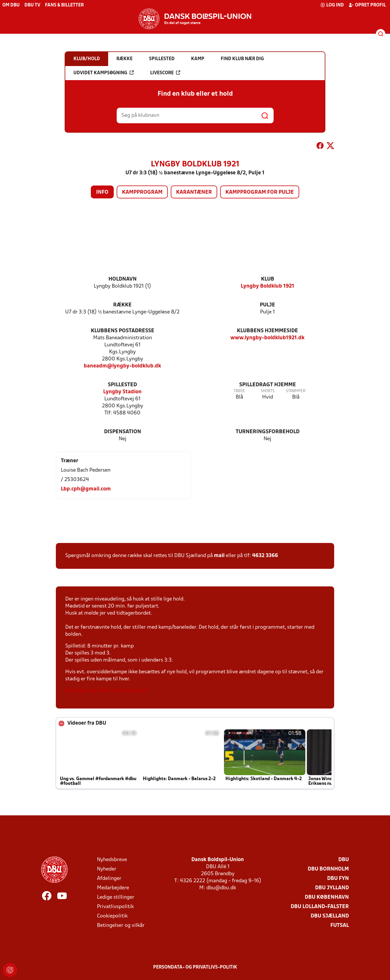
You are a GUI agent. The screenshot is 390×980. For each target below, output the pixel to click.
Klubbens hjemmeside (267, 331)
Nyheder (107, 869)
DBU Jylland (332, 888)
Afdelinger (109, 879)
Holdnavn (123, 279)
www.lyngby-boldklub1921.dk (267, 338)
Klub (268, 279)
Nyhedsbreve (112, 860)
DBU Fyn (338, 879)
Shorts (268, 391)
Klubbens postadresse (123, 331)
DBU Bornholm (328, 869)
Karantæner (194, 192)
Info (102, 192)
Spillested (122, 385)
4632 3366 (265, 556)
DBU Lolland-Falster (320, 907)
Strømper (296, 391)
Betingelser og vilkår (121, 926)
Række (122, 305)
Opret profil (367, 5)
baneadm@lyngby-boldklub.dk (122, 366)
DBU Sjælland (330, 916)
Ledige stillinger (116, 897)
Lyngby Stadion (122, 392)
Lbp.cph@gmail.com (86, 489)
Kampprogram (142, 192)
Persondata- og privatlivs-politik (195, 967)
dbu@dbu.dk (221, 888)
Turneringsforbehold (268, 432)
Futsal (340, 926)
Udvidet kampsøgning (104, 73)
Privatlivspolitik (115, 907)
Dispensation (123, 432)
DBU (344, 860)
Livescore (165, 73)
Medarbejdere (113, 888)
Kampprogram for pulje (260, 192)
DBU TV (32, 5)
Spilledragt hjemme (268, 385)
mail (219, 556)
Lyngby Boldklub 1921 (267, 286)
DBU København (327, 897)
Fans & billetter (64, 5)
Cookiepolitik (112, 916)
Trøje (239, 391)
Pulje (267, 305)
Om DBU (11, 5)
